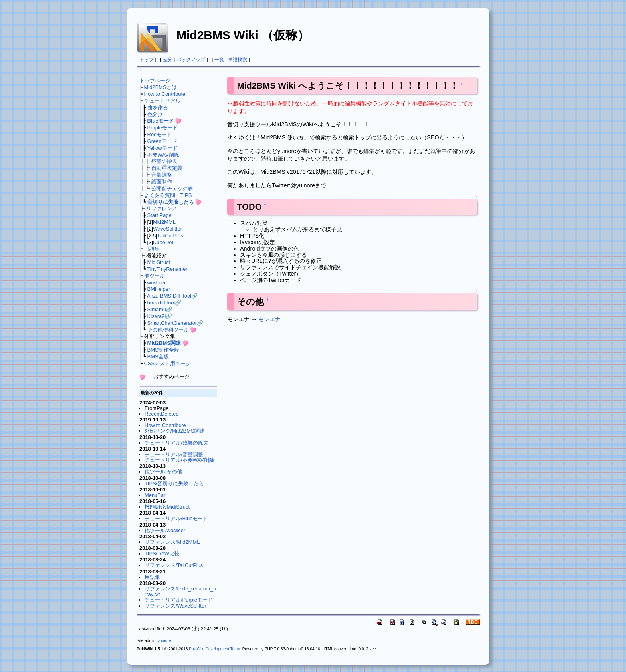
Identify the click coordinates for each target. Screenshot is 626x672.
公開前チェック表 (172, 188)
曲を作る (158, 108)
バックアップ (191, 60)
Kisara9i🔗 (160, 316)
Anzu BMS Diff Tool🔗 (172, 296)
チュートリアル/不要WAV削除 (179, 460)
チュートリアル (162, 101)
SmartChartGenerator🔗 (175, 323)
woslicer (157, 283)
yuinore (164, 641)
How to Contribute (165, 94)
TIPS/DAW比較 (162, 554)
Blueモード (161, 121)
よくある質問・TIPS (168, 195)
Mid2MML (164, 222)
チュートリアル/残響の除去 (176, 443)
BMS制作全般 (163, 350)
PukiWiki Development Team (214, 649)
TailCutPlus (170, 236)
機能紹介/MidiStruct (167, 507)
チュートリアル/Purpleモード (179, 600)
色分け (155, 114)
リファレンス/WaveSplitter (175, 606)
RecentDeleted (162, 414)
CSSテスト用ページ (168, 363)
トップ (147, 60)
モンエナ (269, 319)
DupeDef (163, 242)
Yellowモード (162, 148)
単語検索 (238, 60)
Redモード (160, 134)
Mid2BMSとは (160, 87)
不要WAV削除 (163, 155)
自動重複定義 (167, 168)
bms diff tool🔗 (164, 303)
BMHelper (159, 289)
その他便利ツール (168, 330)
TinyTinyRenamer (167, 269)
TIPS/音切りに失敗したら (174, 484)
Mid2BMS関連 (164, 343)
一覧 (219, 60)
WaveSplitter (167, 229)
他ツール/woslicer (165, 530)
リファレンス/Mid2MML (172, 542)
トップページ (155, 81)
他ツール (155, 276)
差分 (168, 60)
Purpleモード (162, 128)
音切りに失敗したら (171, 202)
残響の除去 (164, 161)
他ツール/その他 (163, 472)
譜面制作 (162, 182)
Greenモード (162, 141)
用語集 (152, 249)
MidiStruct (159, 262)
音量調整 (162, 175)
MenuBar (155, 495)
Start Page (159, 215)
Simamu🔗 (160, 309)
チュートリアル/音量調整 (174, 454)
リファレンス (162, 208)
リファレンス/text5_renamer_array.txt (180, 591)
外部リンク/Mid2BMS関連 (175, 431)
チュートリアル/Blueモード (176, 518)
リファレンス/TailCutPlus (174, 565)
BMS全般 (158, 357)
